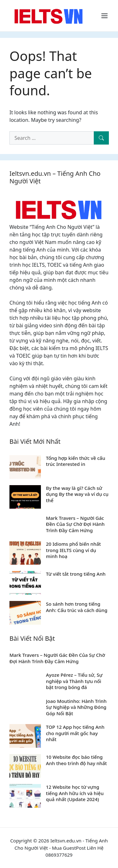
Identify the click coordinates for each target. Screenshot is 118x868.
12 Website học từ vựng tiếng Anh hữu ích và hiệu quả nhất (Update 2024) (75, 793)
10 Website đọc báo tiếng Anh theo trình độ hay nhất (76, 760)
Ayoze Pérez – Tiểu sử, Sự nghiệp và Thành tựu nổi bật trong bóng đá (74, 681)
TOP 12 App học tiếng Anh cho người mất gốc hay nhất (75, 733)
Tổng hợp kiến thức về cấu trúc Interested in (76, 461)
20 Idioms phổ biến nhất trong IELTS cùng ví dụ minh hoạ (73, 550)
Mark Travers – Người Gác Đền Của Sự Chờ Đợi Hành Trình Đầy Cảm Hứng (75, 524)
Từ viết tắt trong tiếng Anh (76, 574)
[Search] (101, 138)
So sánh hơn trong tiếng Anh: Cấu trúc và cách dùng (77, 607)
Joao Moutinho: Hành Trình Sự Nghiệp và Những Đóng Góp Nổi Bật (76, 707)
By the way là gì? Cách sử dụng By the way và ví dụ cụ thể (77, 494)
